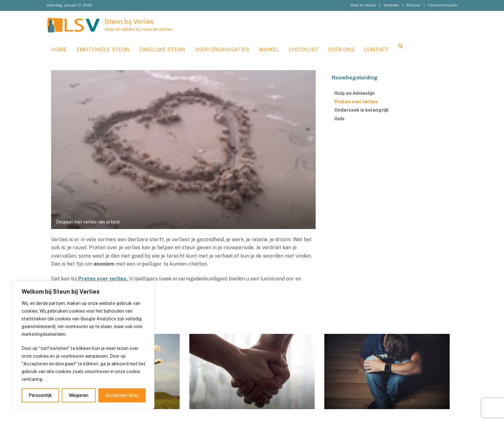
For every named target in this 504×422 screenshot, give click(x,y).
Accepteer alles (122, 395)
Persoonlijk (40, 395)
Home (59, 50)
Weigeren (79, 395)
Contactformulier (443, 5)
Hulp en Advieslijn (355, 93)
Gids (339, 119)
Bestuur (414, 5)
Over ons (341, 50)
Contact (376, 50)
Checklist (303, 50)
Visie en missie (363, 5)
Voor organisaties (222, 50)
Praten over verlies (356, 102)
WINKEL (269, 50)
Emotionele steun (103, 50)
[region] (84, 345)
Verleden (391, 5)
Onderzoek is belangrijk (361, 110)
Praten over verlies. (104, 279)
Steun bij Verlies (129, 22)
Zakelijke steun (162, 50)
